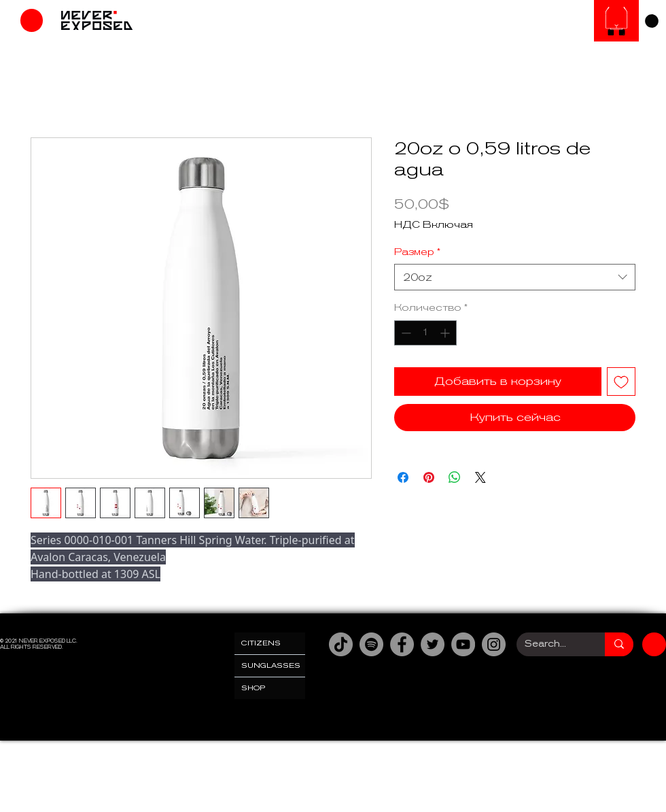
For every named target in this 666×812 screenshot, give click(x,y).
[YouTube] (463, 644)
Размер (417, 252)
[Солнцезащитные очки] (616, 21)
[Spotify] (371, 644)
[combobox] (515, 277)
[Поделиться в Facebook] (403, 477)
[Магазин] (32, 20)
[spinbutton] (425, 333)
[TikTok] (341, 644)
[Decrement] (405, 333)
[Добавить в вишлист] (621, 382)
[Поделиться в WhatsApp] (455, 477)
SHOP (253, 688)
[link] (652, 21)
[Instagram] (494, 644)
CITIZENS (261, 643)
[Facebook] (402, 644)
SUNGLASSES (271, 665)
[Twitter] (433, 644)
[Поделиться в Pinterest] (429, 477)
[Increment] (446, 333)
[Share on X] (480, 477)
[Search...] (550, 644)
